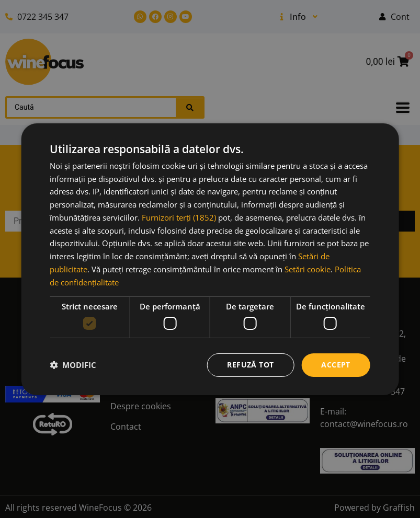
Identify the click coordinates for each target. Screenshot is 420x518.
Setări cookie (308, 269)
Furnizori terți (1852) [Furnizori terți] (179, 217)
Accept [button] (336, 365)
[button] (73, 365)
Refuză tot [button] (250, 365)
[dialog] (210, 259)
